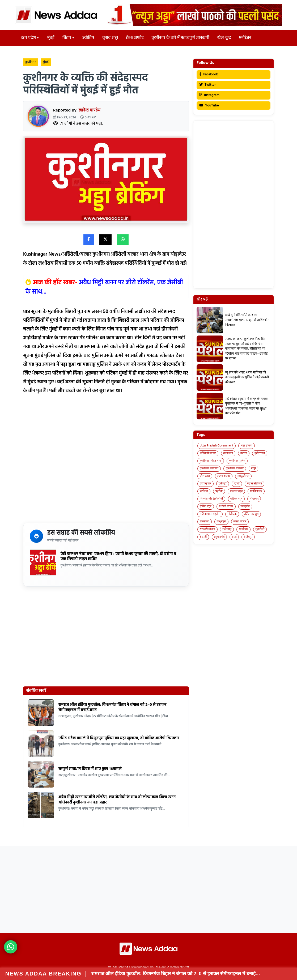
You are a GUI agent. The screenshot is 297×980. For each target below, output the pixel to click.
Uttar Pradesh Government (217, 446)
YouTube (209, 106)
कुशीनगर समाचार (235, 468)
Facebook (209, 74)
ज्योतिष (88, 38)
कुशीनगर (30, 62)
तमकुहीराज (243, 476)
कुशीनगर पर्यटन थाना (211, 461)
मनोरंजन (245, 38)
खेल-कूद (224, 38)
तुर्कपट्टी (223, 484)
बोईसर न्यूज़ (236, 499)
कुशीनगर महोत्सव (209, 468)
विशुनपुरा (221, 522)
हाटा (234, 537)
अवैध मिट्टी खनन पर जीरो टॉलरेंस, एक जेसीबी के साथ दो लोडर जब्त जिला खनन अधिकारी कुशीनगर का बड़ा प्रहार (117, 800)
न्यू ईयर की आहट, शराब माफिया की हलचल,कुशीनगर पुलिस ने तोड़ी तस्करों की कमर (247, 378)
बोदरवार (254, 499)
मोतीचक (232, 514)
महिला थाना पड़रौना (210, 514)
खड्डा (253, 468)
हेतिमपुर (248, 537)
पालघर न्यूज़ (236, 491)
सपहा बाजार (240, 522)
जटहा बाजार (224, 476)
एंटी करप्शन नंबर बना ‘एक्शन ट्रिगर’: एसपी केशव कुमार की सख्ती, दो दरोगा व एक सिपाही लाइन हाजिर (118, 557)
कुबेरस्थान (260, 453)
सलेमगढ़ (227, 529)
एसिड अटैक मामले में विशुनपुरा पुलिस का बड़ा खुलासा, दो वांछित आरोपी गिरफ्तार (119, 738)
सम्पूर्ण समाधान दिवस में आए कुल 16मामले (90, 769)
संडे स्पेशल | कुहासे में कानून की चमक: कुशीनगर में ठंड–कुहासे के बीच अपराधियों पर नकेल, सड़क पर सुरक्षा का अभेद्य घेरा (247, 406)
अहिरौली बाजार (208, 453)
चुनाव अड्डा (110, 38)
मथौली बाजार (226, 506)
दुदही (237, 484)
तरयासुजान (205, 484)
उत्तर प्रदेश (28, 38)
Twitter (207, 85)
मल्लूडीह (245, 506)
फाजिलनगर (256, 491)
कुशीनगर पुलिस (237, 461)
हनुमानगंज (219, 537)
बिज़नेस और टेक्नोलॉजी (211, 499)
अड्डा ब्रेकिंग (247, 446)
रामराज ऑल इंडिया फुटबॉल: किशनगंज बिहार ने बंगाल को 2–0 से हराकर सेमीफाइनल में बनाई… (176, 974)
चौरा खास (205, 476)
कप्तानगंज (228, 453)
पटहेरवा (204, 491)
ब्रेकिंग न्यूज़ (206, 506)
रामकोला (205, 522)
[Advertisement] (106, 460)
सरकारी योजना (207, 529)
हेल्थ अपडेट (135, 38)
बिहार (67, 38)
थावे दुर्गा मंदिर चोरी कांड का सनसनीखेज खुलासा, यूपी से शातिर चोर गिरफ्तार (247, 320)
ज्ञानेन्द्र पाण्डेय (90, 110)
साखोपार (243, 529)
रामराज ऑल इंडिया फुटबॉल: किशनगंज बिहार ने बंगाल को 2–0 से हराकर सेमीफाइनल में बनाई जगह (112, 707)
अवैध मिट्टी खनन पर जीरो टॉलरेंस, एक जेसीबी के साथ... (104, 287)
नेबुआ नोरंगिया (254, 484)
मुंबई (51, 38)
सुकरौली (260, 529)
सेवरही (203, 537)
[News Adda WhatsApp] (11, 947)
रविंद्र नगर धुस (251, 514)
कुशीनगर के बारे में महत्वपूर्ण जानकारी (181, 38)
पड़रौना (219, 491)
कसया (244, 453)
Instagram (209, 95)
